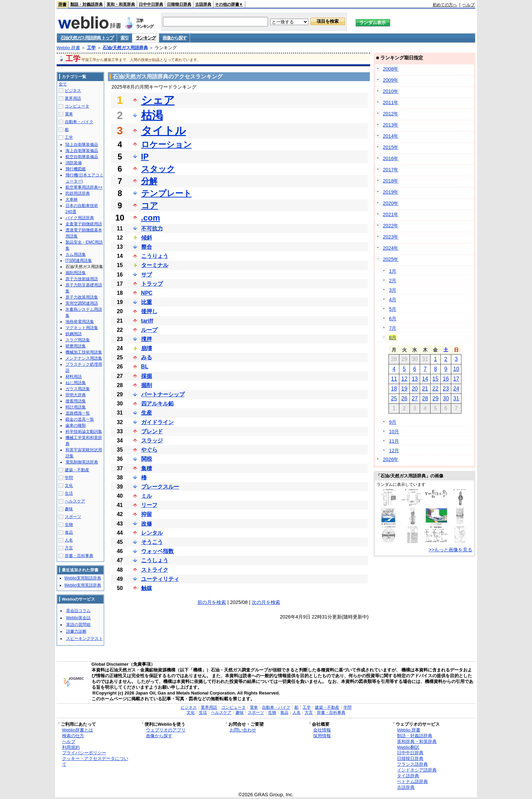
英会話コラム (78, 611)
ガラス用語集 (78, 389)
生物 (69, 525)
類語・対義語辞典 (87, 4)
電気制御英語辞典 (82, 462)
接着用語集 (76, 401)
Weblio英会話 (78, 618)
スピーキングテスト (84, 639)
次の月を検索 (266, 602)
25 (394, 398)
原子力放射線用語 (82, 279)
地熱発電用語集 (80, 322)
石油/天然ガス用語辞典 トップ (87, 38)
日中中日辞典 (151, 4)
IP (145, 157)
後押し (149, 311)
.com (151, 218)
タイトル (164, 131)
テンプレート (166, 193)
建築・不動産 (77, 470)
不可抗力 (152, 229)
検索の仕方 (73, 736)
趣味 (69, 509)
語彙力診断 (76, 631)
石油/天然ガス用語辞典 (125, 48)
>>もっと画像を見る (451, 550)
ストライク (155, 570)
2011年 (391, 102)
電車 (69, 114)
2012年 (391, 114)
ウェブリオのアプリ (166, 730)
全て (63, 84)
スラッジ (152, 441)
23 (446, 389)
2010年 (391, 91)
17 (456, 379)
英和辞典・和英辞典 (417, 741)
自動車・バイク (79, 122)
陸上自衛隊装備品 (82, 145)
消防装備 (74, 163)
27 (415, 398)
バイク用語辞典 (80, 218)
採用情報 (322, 736)
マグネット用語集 (82, 328)
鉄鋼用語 (74, 334)
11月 (394, 441)
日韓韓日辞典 (179, 4)
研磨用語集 (76, 346)
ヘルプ (469, 5)
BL (145, 367)
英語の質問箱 (78, 625)
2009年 (391, 80)
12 (404, 379)
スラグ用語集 (78, 340)
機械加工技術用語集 (84, 352)
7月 (393, 328)
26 (404, 398)
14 (425, 379)
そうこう (152, 542)
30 (446, 398)
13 (415, 379)
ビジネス (73, 91)
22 (436, 389)
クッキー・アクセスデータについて (95, 761)
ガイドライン (157, 422)
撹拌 (147, 339)
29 (436, 398)
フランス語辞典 (412, 764)
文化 (69, 486)
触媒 (147, 588)
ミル (147, 496)
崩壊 (147, 348)
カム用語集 (76, 254)
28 (425, 398)
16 (446, 379)
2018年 (391, 181)
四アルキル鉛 (157, 404)
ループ (149, 330)
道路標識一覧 (78, 413)
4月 (393, 300)
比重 (147, 302)
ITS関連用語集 (79, 261)
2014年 (391, 136)
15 (436, 379)
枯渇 (152, 115)
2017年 (391, 170)
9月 (393, 422)
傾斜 (147, 238)
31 (456, 398)
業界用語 (73, 98)
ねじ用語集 (76, 383)
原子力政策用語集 (82, 297)
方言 (69, 548)
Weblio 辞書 (68, 48)
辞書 (62, 4)
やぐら (149, 450)
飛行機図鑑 (76, 169)
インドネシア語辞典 (417, 770)
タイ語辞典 (408, 776)
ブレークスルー (160, 487)
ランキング (146, 38)
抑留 (147, 514)
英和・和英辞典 (121, 4)
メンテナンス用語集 (84, 358)
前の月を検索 (212, 602)
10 (456, 369)
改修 (147, 524)
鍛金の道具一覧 (80, 419)
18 (394, 389)
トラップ (152, 284)
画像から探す (174, 38)
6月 (393, 319)
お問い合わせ (243, 730)
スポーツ (73, 517)
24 (456, 389)
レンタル (152, 533)
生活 (69, 493)
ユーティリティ (160, 579)
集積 (147, 468)
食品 (69, 532)
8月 (393, 338)
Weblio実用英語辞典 (83, 585)
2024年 (391, 248)
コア (150, 205)
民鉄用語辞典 (78, 193)
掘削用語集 (76, 273)
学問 (69, 478)
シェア (158, 100)
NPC (147, 293)
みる (147, 357)
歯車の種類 (76, 425)
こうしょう (155, 560)
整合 (147, 247)
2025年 (391, 259)
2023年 (391, 237)
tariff (147, 321)
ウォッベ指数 (157, 551)
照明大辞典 (76, 395)
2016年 (391, 158)
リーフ (149, 505)
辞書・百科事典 (79, 556)
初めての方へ (445, 5)
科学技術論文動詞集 (84, 432)
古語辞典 (203, 4)
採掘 (147, 376)
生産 (147, 413)
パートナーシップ (163, 394)
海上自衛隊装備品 (82, 151)
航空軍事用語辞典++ (84, 187)
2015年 (391, 147)
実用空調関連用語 (82, 303)
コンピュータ (77, 106)
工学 (91, 48)
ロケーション (166, 144)
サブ (147, 275)
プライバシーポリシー (84, 753)
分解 (149, 181)
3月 (393, 290)
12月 (394, 451)
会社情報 (322, 730)
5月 (393, 309)
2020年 (391, 203)
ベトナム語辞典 (412, 782)
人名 (69, 540)
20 (415, 389)
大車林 (72, 199)
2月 (393, 281)
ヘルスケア (75, 501)
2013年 (391, 125)
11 (394, 379)
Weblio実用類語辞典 (83, 578)
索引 (124, 38)
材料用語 (74, 377)
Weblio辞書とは (78, 730)
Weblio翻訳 (408, 747)
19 (404, 389)
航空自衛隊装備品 (82, 157)
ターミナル (155, 265)
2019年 (391, 192)
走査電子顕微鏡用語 (84, 224)
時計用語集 (76, 407)
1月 (393, 271)
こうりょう (155, 256)
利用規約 (71, 747)
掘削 (147, 385)
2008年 (391, 69)
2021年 (391, 214)
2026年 (391, 459)
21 (425, 389)
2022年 (391, 226)
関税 (147, 459)
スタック (158, 169)
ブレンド (152, 431)
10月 (394, 432)
